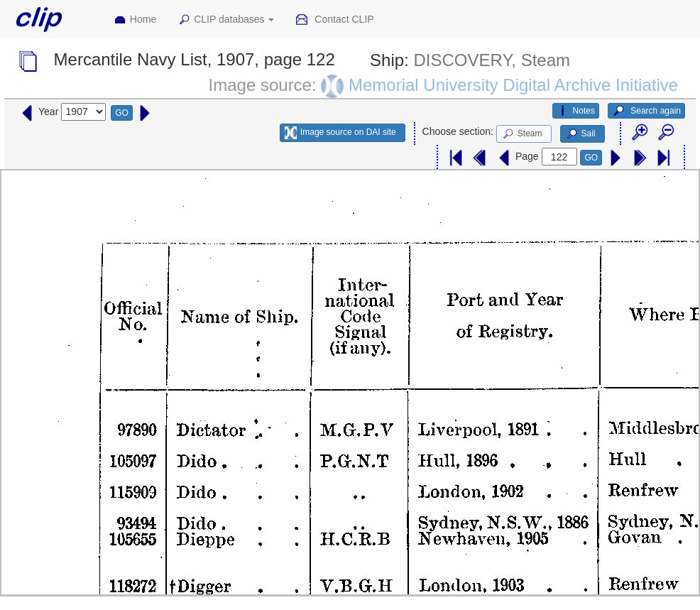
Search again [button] (646, 111)
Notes (576, 111)
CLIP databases (226, 20)
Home (135, 20)
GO (122, 113)
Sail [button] (580, 134)
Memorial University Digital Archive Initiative (513, 85)
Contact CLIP (334, 20)
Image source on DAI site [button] (340, 133)
